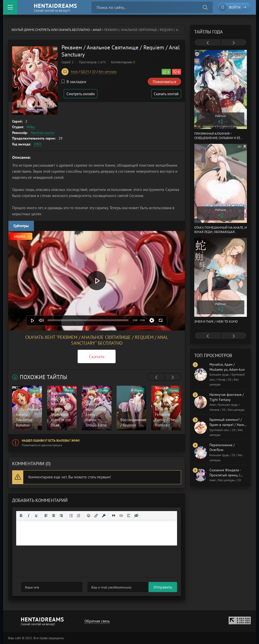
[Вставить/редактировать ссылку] (96, 516)
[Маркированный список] (71, 516)
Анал (97, 30)
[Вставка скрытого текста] (136, 516)
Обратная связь (97, 621)
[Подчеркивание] (36, 516)
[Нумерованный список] (79, 516)
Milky (31, 127)
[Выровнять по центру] (54, 516)
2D (94, 72)
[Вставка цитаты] (114, 516)
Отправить (30, 587)
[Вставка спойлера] (129, 516)
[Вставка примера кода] (121, 516)
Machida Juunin (43, 133)
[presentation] (156, 377)
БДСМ (85, 72)
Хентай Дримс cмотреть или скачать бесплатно (51, 30)
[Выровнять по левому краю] (46, 516)
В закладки (74, 82)
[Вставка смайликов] (89, 516)
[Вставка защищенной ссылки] (104, 516)
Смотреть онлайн (81, 94)
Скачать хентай (166, 94)
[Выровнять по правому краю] (61, 516)
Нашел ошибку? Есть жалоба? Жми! (51, 441)
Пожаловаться (164, 82)
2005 (38, 144)
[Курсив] (29, 516)
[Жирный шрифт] (21, 516)
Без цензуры (108, 72)
